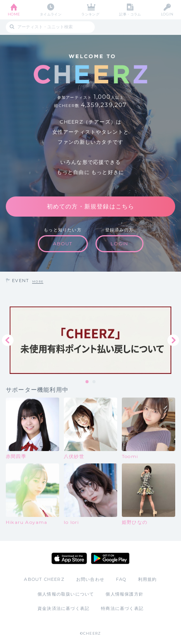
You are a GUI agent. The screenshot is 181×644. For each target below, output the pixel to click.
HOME (14, 14)
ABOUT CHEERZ (44, 579)
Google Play (110, 558)
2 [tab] (94, 382)
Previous (8, 340)
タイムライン (51, 14)
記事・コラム (130, 14)
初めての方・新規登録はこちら (91, 206)
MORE (38, 282)
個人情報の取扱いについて (66, 594)
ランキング (90, 14)
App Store (69, 558)
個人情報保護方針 (125, 594)
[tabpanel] (90, 340)
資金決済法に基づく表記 (63, 608)
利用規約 (148, 579)
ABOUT (63, 244)
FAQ (121, 579)
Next (173, 340)
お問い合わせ (90, 579)
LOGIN (167, 14)
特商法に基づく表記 (122, 608)
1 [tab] (87, 382)
